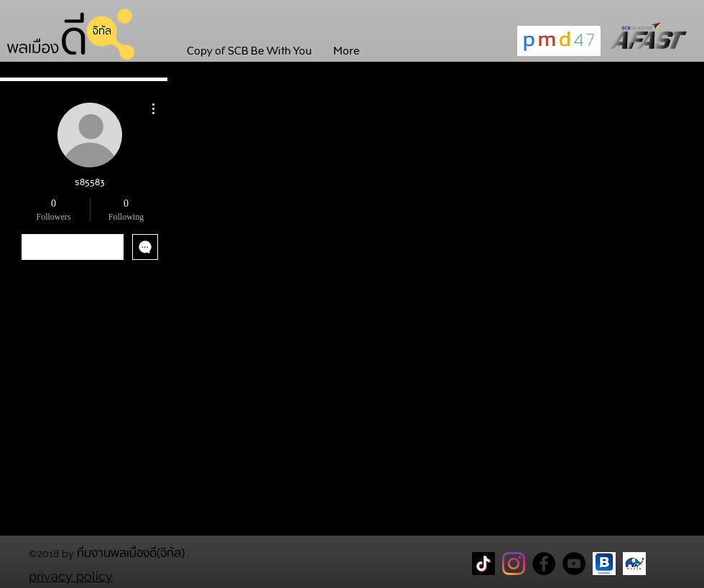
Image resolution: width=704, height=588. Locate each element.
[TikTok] (483, 564)
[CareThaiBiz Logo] (634, 564)
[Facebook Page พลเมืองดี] (544, 564)
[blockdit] (604, 564)
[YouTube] (574, 564)
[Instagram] (514, 564)
